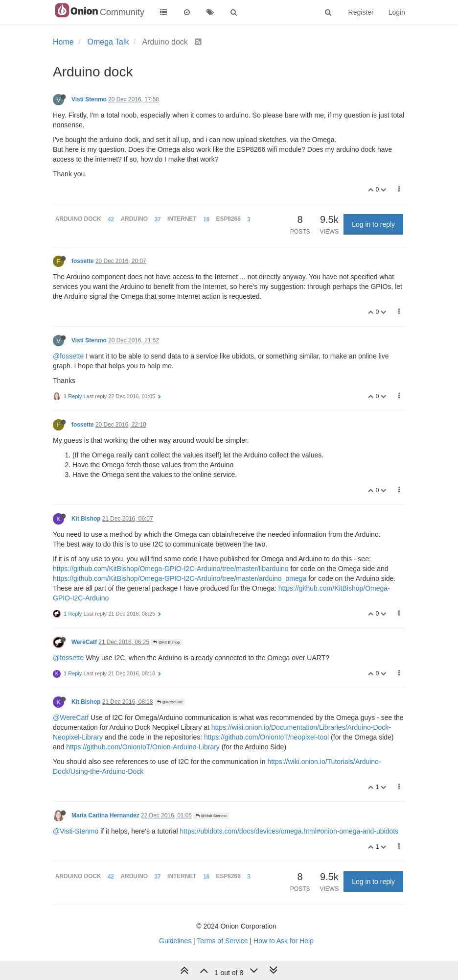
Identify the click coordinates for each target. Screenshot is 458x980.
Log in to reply (373, 224)
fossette (83, 261)
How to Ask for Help (284, 941)
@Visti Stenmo (211, 816)
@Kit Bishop (166, 642)
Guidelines (175, 941)
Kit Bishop (86, 519)
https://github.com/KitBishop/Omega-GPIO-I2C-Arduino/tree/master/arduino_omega (180, 578)
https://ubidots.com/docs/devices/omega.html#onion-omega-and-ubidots (289, 831)
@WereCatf (170, 702)
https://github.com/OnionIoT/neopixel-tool (266, 737)
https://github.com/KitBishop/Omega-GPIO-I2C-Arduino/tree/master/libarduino (171, 569)
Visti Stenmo (89, 99)
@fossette (68, 356)
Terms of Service (222, 941)
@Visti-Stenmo (76, 831)
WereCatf (84, 642)
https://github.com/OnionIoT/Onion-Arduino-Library (143, 747)
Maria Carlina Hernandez (105, 815)
